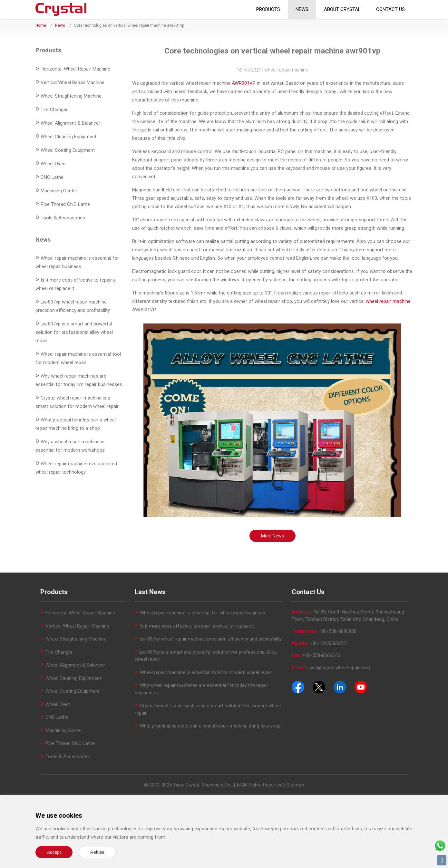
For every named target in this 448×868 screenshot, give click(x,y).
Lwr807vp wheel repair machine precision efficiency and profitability (211, 639)
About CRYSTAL (342, 9)
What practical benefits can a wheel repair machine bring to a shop (210, 726)
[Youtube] (361, 687)
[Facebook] (298, 687)
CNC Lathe (52, 177)
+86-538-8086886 (338, 631)
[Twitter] (319, 687)
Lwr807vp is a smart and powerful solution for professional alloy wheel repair (74, 332)
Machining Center (59, 191)
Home (41, 25)
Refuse (97, 852)
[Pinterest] (340, 687)
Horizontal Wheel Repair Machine (75, 69)
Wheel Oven (53, 164)
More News (273, 536)
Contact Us (390, 9)
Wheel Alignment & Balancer (70, 123)
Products (268, 9)
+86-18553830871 (329, 643)
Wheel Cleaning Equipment (68, 137)
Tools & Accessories (63, 218)
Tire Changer (54, 110)
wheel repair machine (388, 301)
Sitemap (295, 785)
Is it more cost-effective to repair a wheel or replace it (197, 626)
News (302, 9)
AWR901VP (244, 83)
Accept (54, 852)
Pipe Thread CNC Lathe (65, 204)
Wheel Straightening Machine (71, 96)
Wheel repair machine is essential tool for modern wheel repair (206, 672)
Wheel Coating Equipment (68, 150)
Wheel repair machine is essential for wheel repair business (203, 613)
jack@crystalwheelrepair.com (339, 668)
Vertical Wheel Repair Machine (73, 82)
